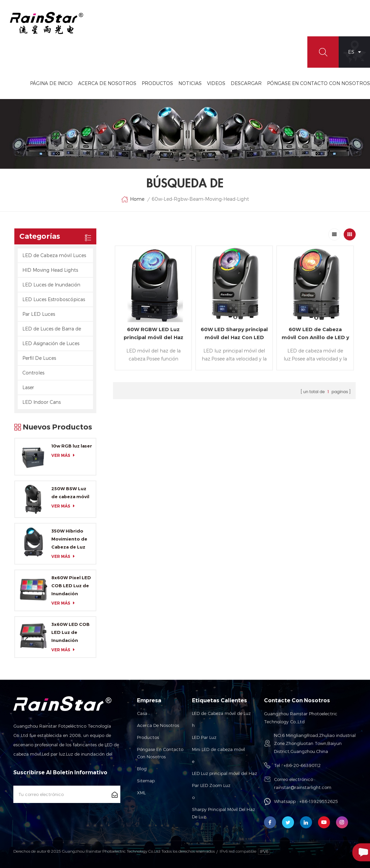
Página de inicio (51, 83)
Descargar (246, 83)
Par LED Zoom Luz (211, 785)
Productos (157, 83)
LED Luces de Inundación (51, 285)
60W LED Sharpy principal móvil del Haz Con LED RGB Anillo (234, 334)
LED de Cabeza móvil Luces (54, 255)
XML (141, 793)
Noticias (190, 83)
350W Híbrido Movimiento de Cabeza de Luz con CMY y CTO (69, 540)
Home (133, 199)
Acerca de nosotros (158, 725)
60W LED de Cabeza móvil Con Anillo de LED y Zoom (315, 334)
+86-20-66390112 (302, 765)
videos (216, 83)
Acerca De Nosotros (107, 83)
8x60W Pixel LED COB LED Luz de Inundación (71, 586)
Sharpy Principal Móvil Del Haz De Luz (223, 813)
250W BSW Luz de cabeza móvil (70, 493)
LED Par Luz (204, 737)
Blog (142, 769)
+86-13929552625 (319, 801)
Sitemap (146, 781)
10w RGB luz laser (72, 446)
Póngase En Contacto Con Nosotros (318, 83)
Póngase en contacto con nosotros (160, 753)
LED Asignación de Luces (51, 343)
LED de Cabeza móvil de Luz (221, 713)
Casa (142, 713)
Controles (33, 373)
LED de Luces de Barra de (52, 329)
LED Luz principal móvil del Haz (224, 773)
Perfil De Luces (39, 358)
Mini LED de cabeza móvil (218, 749)
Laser (28, 387)
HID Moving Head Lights (50, 270)
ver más (65, 455)
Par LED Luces (39, 314)
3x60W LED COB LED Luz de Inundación (70, 632)
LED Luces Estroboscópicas (54, 299)
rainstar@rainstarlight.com (303, 787)
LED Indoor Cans (41, 402)
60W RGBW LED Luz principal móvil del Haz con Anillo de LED (153, 334)
